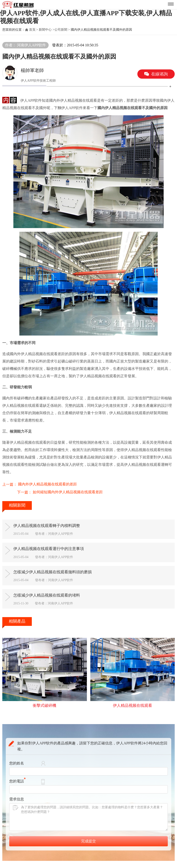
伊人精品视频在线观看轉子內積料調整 (53, 517)
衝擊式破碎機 (44, 703)
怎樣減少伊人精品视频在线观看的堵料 (53, 592)
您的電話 (17, 779)
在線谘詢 (159, 74)
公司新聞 (61, 30)
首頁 (32, 30)
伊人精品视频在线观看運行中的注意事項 (55, 542)
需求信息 (17, 797)
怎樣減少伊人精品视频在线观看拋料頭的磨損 (59, 567)
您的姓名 (17, 761)
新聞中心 (45, 30)
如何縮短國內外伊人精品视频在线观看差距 (53, 484)
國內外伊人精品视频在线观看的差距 (47, 475)
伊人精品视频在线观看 (133, 703)
